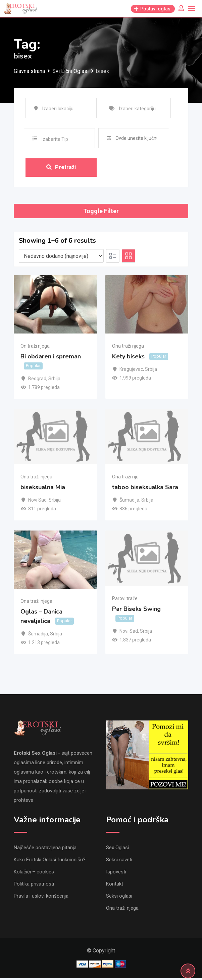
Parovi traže (125, 600)
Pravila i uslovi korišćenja (41, 898)
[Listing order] (61, 258)
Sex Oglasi (117, 849)
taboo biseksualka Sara (145, 489)
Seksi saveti (119, 861)
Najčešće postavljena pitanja (45, 849)
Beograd (37, 380)
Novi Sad (37, 502)
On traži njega (35, 347)
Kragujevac (131, 371)
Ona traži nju (125, 478)
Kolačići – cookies (34, 873)
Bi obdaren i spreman (51, 358)
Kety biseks (128, 358)
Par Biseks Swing (136, 611)
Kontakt (115, 886)
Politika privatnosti (34, 886)
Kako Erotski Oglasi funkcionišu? (50, 861)
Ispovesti (116, 873)
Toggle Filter (101, 213)
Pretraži (61, 168)
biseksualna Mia (43, 489)
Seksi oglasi (119, 898)
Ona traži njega (128, 347)
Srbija (54, 380)
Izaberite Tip (55, 139)
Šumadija (129, 502)
